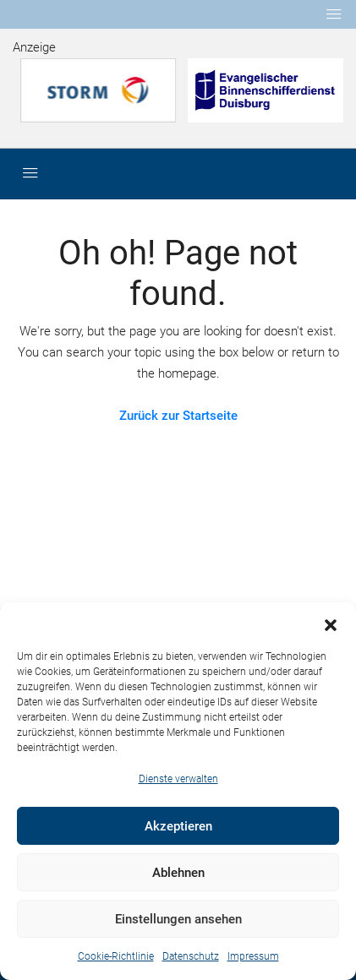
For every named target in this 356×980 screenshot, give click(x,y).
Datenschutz (191, 956)
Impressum (253, 956)
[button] (331, 623)
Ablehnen (178, 873)
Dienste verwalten (178, 779)
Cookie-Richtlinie (116, 956)
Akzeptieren (178, 826)
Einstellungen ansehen (178, 919)
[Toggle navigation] (334, 14)
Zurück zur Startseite (178, 416)
